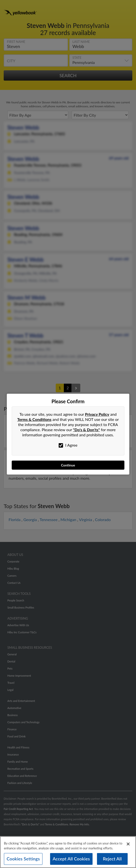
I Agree (68, 445)
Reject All (112, 859)
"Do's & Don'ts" (86, 430)
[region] (68, 852)
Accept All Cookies (71, 859)
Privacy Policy (97, 414)
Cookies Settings (23, 859)
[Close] (128, 844)
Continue (68, 465)
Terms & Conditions (34, 419)
